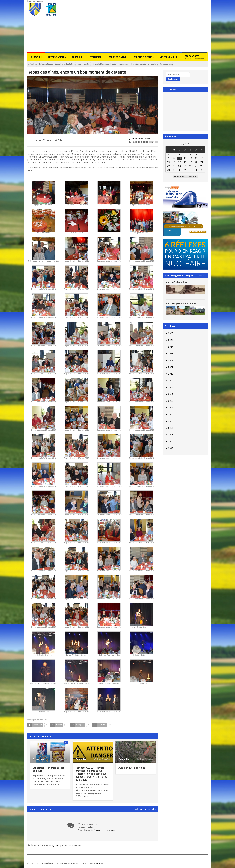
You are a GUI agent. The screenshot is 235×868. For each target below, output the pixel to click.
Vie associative (193, 64)
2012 (169, 428)
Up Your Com (87, 864)
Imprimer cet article (139, 139)
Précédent (180, 177)
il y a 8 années (59, 760)
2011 (169, 435)
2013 (169, 422)
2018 (169, 388)
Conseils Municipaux (116, 64)
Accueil (36, 57)
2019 (169, 381)
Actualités (34, 64)
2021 (169, 368)
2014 (169, 415)
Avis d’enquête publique (134, 768)
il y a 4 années (145, 760)
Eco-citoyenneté (160, 64)
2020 (169, 374)
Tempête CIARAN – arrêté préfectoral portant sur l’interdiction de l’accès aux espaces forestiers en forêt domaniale (92, 774)
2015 (169, 408)
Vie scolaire (177, 64)
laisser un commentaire (107, 831)
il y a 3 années (102, 760)
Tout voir (202, 276)
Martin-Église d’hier (176, 283)
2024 (169, 347)
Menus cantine (96, 64)
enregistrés (55, 846)
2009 (169, 449)
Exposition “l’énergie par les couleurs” (48, 769)
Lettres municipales (139, 64)
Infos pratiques (50, 64)
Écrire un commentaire (145, 810)
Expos (64, 64)
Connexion (98, 864)
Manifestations (78, 64)
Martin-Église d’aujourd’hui (180, 304)
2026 (169, 334)
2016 (169, 401)
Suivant (191, 177)
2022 (169, 361)
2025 (169, 341)
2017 (169, 395)
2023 (169, 354)
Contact (195, 57)
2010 (169, 442)
